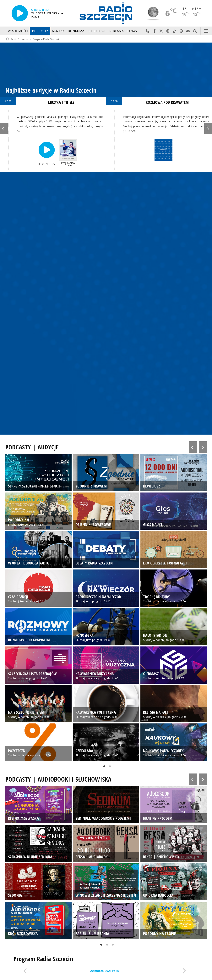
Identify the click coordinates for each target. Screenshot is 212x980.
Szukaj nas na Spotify (181, 31)
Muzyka (58, 31)
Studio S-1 (97, 31)
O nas (132, 31)
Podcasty (40, 31)
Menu (206, 31)
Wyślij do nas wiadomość (188, 31)
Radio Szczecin (17, 39)
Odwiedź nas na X (161, 31)
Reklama (117, 31)
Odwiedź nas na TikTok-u (175, 31)
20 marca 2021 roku (105, 971)
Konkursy (76, 31)
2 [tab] (109, 767)
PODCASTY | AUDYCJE (32, 447)
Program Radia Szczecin (47, 39)
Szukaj (195, 31)
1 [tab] (103, 767)
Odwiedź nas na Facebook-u (154, 31)
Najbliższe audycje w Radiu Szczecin (51, 90)
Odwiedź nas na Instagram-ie (168, 31)
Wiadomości (18, 31)
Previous (4, 128)
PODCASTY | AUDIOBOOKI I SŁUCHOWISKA (58, 779)
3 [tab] (112, 945)
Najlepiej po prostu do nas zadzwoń (148, 31)
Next (208, 128)
